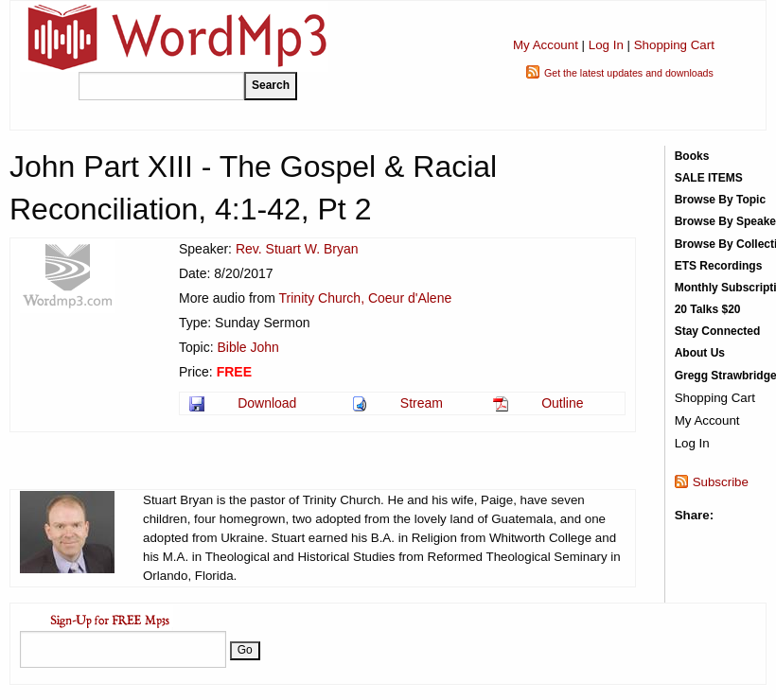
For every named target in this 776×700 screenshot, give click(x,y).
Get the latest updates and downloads (629, 73)
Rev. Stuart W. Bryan (297, 249)
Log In (606, 45)
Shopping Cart (674, 45)
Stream (422, 403)
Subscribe (721, 482)
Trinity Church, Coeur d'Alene (366, 298)
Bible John (247, 347)
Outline (562, 403)
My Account (546, 45)
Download (267, 403)
